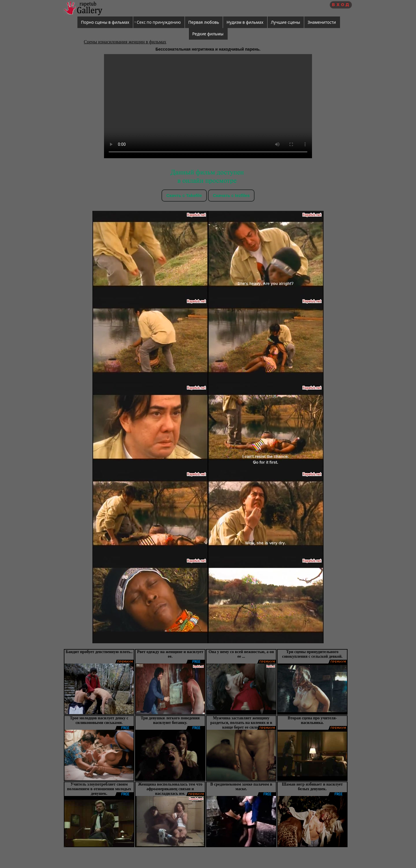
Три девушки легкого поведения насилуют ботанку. (170, 720)
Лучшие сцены (286, 22)
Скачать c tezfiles (231, 195)
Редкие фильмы (208, 34)
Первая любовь (204, 22)
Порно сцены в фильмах (105, 22)
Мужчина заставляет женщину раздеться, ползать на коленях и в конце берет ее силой (241, 723)
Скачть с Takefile (184, 195)
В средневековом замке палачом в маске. (241, 787)
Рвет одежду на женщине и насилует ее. (170, 654)
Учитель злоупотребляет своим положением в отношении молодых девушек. (99, 789)
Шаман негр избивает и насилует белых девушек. (312, 787)
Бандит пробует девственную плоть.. (99, 652)
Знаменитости (322, 22)
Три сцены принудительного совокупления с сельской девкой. (312, 654)
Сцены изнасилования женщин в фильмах (125, 42)
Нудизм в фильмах (245, 22)
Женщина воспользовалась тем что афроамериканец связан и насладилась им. (170, 789)
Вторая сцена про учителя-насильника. (312, 720)
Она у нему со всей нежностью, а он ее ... (241, 654)
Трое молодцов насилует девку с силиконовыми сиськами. (99, 720)
